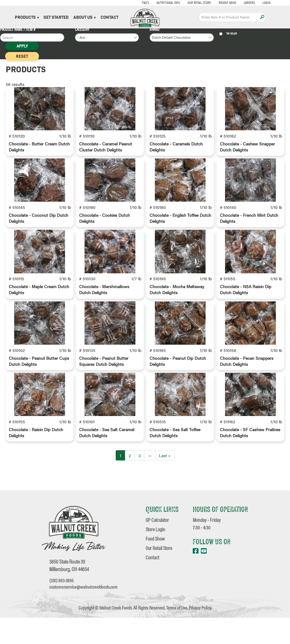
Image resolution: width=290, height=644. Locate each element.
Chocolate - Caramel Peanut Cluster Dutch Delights (106, 154)
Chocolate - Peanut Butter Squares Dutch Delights (104, 391)
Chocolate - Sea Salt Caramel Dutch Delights (107, 470)
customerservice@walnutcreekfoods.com (83, 613)
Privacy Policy (200, 634)
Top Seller (228, 34)
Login (255, 2)
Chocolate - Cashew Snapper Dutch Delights (247, 154)
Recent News (215, 2)
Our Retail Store (187, 2)
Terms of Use (177, 634)
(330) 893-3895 (61, 607)
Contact (110, 17)
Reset (22, 56)
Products (27, 17)
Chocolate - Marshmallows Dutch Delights (104, 312)
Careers (238, 2)
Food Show (155, 565)
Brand (155, 29)
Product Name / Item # (18, 29)
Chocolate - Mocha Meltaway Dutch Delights (177, 312)
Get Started (56, 17)
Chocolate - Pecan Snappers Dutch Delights (247, 391)
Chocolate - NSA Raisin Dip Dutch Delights (246, 312)
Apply (262, 17)
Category (82, 29)
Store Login (155, 555)
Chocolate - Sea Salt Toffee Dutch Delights (175, 470)
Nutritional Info (156, 2)
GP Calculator (157, 546)
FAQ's (133, 2)
